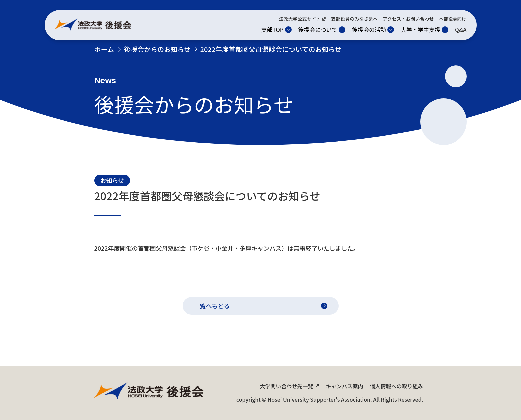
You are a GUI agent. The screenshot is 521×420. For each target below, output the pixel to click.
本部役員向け (453, 19)
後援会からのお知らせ (157, 49)
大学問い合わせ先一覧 (286, 386)
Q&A (461, 29)
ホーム (104, 49)
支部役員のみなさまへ (354, 19)
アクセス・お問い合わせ (408, 19)
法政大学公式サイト (300, 19)
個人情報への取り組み (396, 386)
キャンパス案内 (344, 386)
